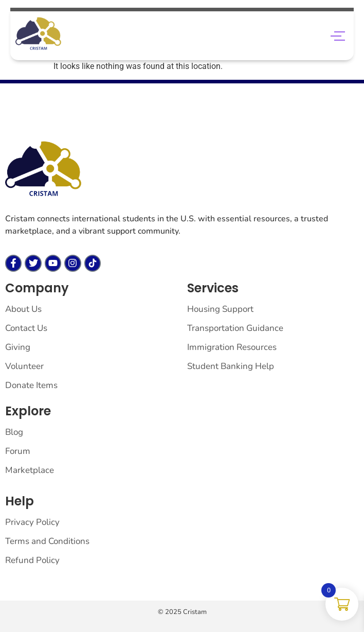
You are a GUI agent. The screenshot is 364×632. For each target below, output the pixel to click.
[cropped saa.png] (39, 34)
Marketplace (30, 470)
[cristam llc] (44, 169)
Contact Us (26, 328)
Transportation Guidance (235, 328)
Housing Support (220, 309)
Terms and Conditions (47, 541)
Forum (18, 451)
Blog (14, 432)
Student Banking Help (231, 366)
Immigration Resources (232, 347)
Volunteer (24, 366)
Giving (18, 347)
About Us (23, 309)
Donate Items (31, 385)
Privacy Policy (32, 522)
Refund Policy (32, 560)
